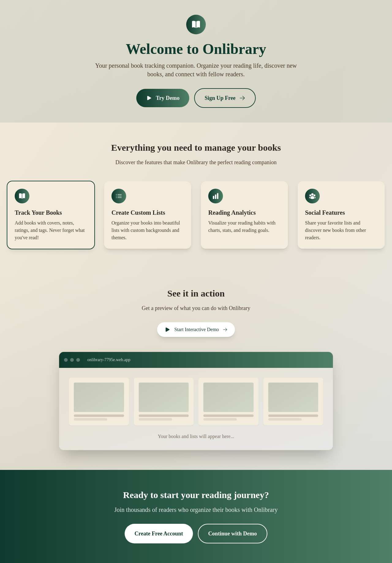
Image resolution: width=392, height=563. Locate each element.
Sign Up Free (225, 98)
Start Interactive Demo (196, 330)
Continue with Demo (233, 534)
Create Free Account (159, 534)
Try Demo (163, 98)
